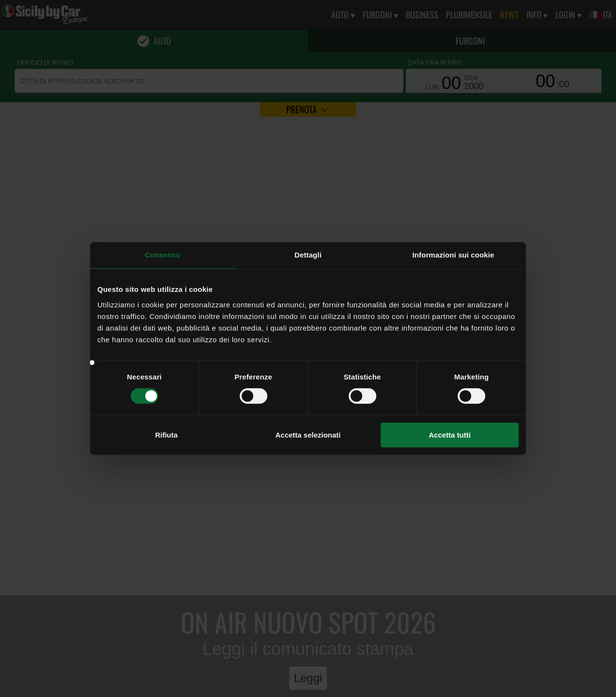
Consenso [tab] (162, 255)
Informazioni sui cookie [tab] (454, 255)
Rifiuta (166, 435)
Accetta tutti (450, 435)
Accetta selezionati (308, 435)
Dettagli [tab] (308, 255)
